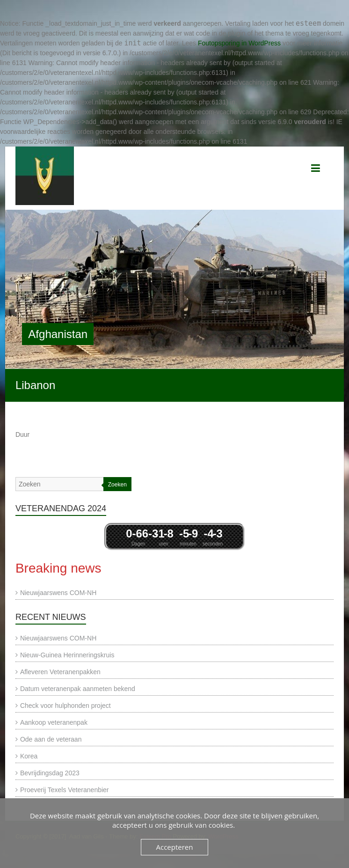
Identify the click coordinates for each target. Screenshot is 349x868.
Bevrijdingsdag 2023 (50, 773)
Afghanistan (58, 334)
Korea (29, 756)
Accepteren (175, 847)
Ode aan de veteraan (51, 739)
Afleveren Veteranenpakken (60, 672)
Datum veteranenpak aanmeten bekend (78, 689)
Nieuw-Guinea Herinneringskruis (67, 655)
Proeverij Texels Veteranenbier (65, 790)
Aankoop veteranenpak (54, 722)
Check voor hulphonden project (65, 706)
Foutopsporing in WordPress (239, 43)
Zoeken (117, 485)
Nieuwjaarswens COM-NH (58, 593)
